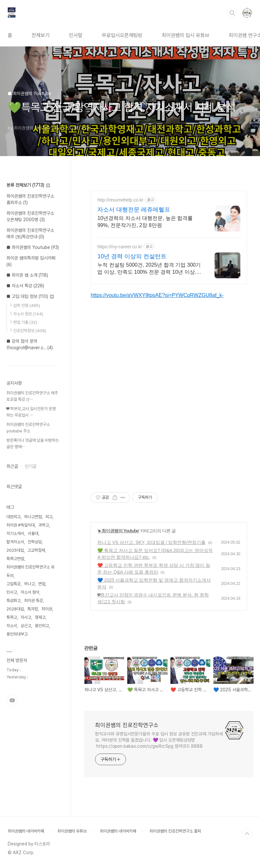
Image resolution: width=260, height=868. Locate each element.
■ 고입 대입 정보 (30, 296)
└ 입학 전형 (25, 306)
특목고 (12, 617)
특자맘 (33, 609)
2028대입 (15, 609)
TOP (247, 834)
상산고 (26, 626)
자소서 (12, 626)
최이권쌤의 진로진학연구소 (127, 725)
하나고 (29, 584)
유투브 (12, 700)
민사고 (12, 592)
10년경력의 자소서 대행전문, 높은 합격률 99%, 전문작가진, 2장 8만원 (145, 222)
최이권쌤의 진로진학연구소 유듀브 (30, 571)
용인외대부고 (17, 634)
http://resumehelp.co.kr (120, 200)
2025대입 (15, 550)
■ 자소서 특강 (25, 286)
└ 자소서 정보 (26, 314)
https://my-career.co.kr (120, 247)
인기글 (31, 466)
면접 (42, 584)
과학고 (44, 525)
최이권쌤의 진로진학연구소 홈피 (175, 831)
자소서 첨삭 (30, 592)
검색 (232, 13)
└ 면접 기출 (23, 322)
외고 (49, 517)
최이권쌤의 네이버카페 (26, 831)
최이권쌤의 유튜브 (72, 831)
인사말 (76, 35)
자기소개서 (15, 533)
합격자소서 (15, 542)
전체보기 (41, 35)
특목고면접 (15, 559)
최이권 (47, 609)
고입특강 (14, 584)
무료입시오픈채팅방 (122, 35)
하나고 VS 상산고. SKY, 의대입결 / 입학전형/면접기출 (151, 542)
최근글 (12, 466)
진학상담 (35, 542)
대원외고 (14, 517)
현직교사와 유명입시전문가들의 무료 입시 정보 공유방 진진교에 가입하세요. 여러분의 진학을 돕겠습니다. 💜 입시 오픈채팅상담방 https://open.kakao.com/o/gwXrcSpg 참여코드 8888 (159, 740)
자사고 (26, 617)
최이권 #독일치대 (21, 525)
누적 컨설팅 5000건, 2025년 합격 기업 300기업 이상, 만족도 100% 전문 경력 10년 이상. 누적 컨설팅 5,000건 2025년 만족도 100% (149, 269)
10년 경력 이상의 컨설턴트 (132, 256)
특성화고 (14, 601)
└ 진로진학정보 (28, 331)
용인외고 (42, 626)
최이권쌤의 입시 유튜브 (186, 35)
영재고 (40, 617)
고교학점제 (36, 550)
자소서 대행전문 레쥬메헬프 (134, 210)
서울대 (33, 533)
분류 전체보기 (28, 185)
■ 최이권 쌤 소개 (27, 275)
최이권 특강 (34, 601)
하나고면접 (33, 517)
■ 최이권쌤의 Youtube (118, 531)
